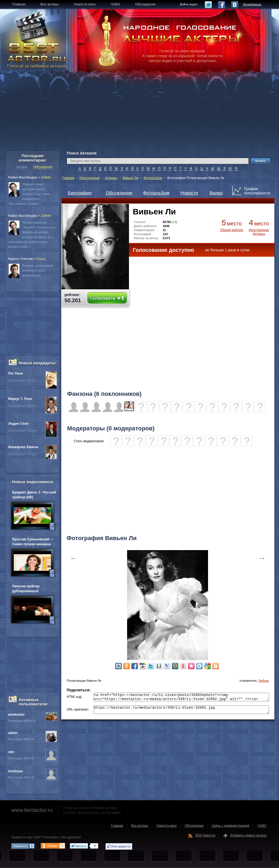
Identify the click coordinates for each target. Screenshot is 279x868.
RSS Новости (205, 835)
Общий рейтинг (232, 230)
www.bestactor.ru (32, 810)
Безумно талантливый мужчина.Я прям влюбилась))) (37, 270)
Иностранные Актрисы (259, 232)
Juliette (46, 177)
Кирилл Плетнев (20, 259)
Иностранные (89, 178)
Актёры (22, 167)
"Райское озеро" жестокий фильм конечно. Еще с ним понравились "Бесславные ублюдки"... (29, 194)
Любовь (264, 681)
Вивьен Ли (130, 178)
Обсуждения (43, 167)
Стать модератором (89, 441)
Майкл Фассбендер (23, 177)
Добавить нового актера (248, 835)
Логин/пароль (252, 4)
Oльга (41, 259)
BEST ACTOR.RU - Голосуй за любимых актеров (37, 55)
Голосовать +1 (107, 298)
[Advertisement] (139, 113)
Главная (68, 178)
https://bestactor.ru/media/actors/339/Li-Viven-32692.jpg (181, 712)
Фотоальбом (153, 178)
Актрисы (111, 178)
